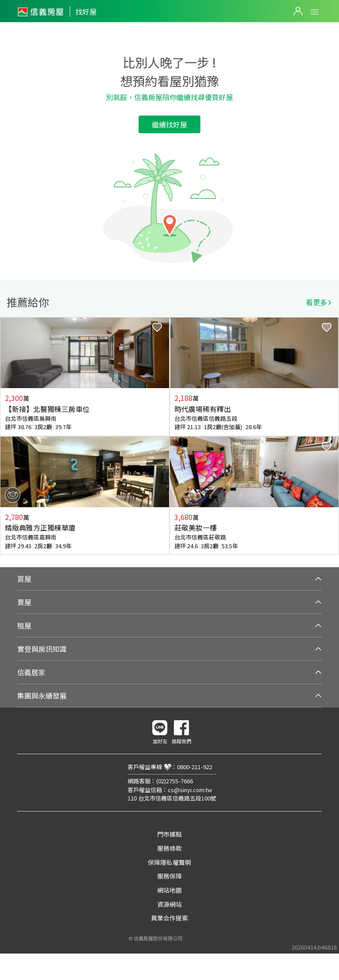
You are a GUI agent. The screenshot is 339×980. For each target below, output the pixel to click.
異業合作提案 (169, 918)
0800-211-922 (195, 767)
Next (332, 436)
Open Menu (315, 12)
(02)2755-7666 (175, 781)
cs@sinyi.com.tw (190, 790)
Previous (7, 436)
